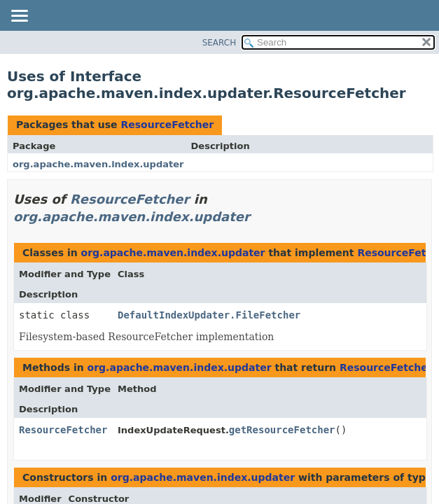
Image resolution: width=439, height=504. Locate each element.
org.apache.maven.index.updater (98, 164)
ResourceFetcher (167, 125)
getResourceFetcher (282, 430)
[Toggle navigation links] (19, 17)
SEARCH (219, 43)
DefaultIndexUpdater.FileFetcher (209, 315)
